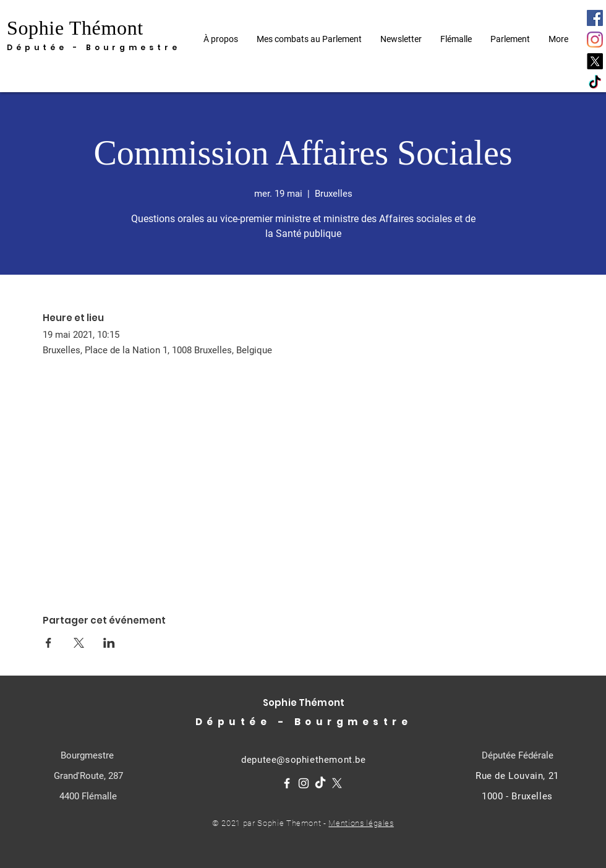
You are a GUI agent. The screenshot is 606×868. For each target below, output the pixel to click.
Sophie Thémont (75, 28)
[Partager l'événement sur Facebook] (49, 643)
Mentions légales (361, 823)
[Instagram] (595, 40)
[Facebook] (595, 18)
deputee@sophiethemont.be (303, 760)
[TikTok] (595, 83)
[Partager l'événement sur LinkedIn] (109, 643)
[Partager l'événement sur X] (79, 643)
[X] (595, 61)
